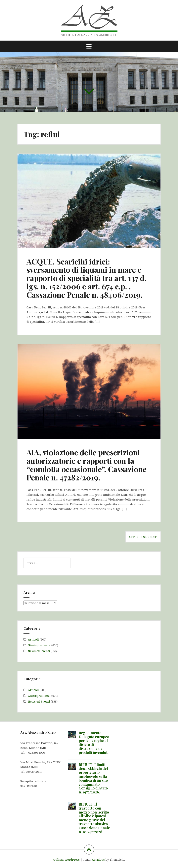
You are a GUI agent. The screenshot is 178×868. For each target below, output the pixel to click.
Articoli (33, 639)
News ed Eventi (39, 651)
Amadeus (98, 860)
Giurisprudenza (39, 645)
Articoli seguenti (143, 537)
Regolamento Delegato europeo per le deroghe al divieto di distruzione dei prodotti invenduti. (94, 743)
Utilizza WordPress (66, 860)
